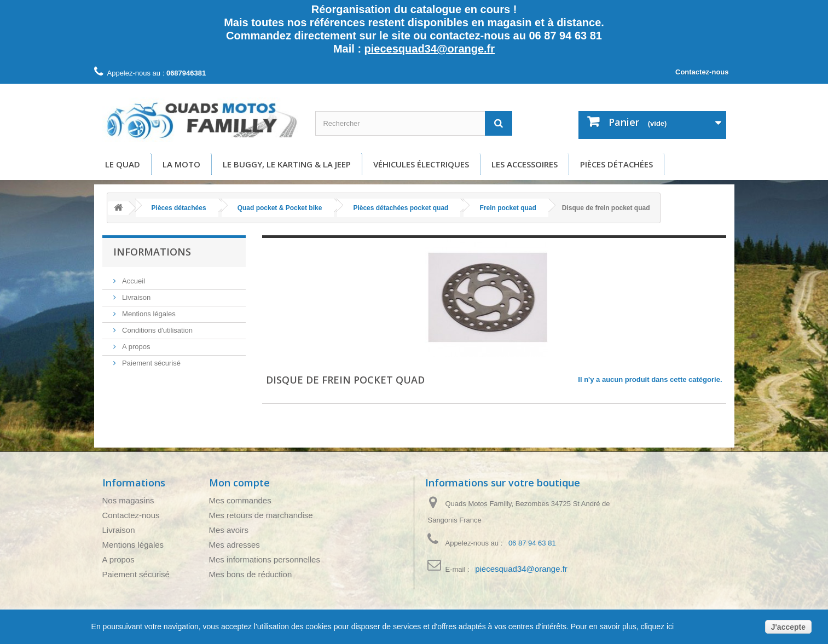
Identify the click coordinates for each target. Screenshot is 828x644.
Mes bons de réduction (251, 574)
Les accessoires (525, 164)
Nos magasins (128, 500)
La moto (181, 164)
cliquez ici (656, 626)
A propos (135, 347)
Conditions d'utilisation (157, 330)
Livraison (136, 297)
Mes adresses (234, 545)
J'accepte (788, 627)
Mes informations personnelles (265, 559)
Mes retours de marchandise (261, 515)
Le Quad (123, 164)
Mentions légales (148, 314)
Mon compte (239, 483)
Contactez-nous (702, 72)
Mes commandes (240, 500)
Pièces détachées (616, 164)
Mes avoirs (229, 530)
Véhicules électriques (421, 164)
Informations (152, 252)
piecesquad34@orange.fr (430, 49)
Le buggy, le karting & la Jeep (287, 164)
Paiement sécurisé (151, 363)
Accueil (133, 281)
